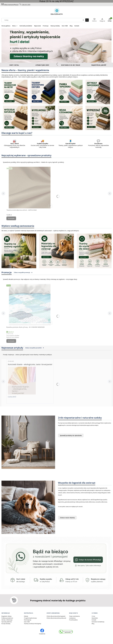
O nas (93, 616)
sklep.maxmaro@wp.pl (11, 5)
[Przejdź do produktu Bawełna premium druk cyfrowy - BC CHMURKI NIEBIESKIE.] (30, 305)
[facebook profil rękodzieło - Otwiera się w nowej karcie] (42, 632)
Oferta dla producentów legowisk (56, 616)
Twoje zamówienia (74, 616)
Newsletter (95, 618)
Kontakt (94, 620)
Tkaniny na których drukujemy (33, 624)
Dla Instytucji (28, 620)
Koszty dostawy (6, 624)
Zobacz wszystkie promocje (23, 272)
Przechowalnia (73, 620)
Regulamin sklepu (6, 616)
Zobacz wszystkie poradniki (35, 348)
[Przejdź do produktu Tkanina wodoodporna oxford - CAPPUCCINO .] (30, 188)
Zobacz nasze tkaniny (67, 518)
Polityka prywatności (7, 618)
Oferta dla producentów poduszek (56, 618)
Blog (93, 624)
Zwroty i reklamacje (7, 620)
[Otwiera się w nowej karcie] (66, 632)
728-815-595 (26, 5)
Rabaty (26, 616)
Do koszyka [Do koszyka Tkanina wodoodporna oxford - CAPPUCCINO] (11, 218)
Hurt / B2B (27, 622)
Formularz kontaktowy (98, 622)
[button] (87, 20)
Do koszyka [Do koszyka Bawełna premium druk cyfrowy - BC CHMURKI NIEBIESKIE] (11, 341)
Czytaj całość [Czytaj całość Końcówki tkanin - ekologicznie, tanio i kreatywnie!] (12, 397)
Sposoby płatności (7, 622)
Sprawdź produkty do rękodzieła (71, 435)
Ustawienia (72, 618)
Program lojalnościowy (30, 618)
